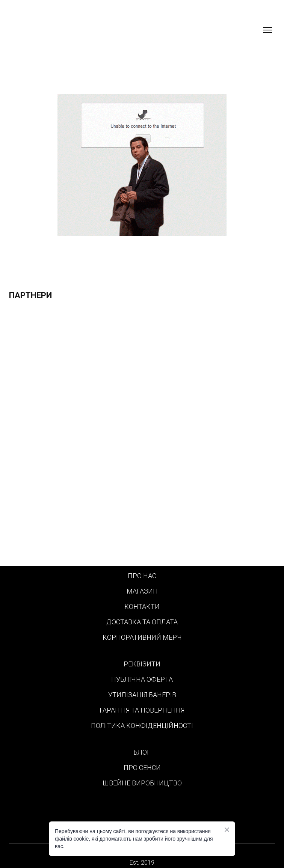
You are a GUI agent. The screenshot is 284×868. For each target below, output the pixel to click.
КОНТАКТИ (142, 607)
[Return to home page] (49, 30)
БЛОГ (142, 752)
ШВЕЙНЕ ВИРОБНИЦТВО (142, 783)
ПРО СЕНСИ (142, 768)
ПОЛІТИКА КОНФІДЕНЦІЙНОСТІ (142, 726)
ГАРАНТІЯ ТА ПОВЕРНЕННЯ (142, 710)
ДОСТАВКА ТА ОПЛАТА (142, 622)
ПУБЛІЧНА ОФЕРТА (142, 679)
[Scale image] (142, 437)
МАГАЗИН (142, 591)
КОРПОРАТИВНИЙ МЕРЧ (142, 637)
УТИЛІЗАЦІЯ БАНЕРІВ (142, 695)
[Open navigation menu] (267, 30)
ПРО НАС (142, 576)
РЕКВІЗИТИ (142, 664)
